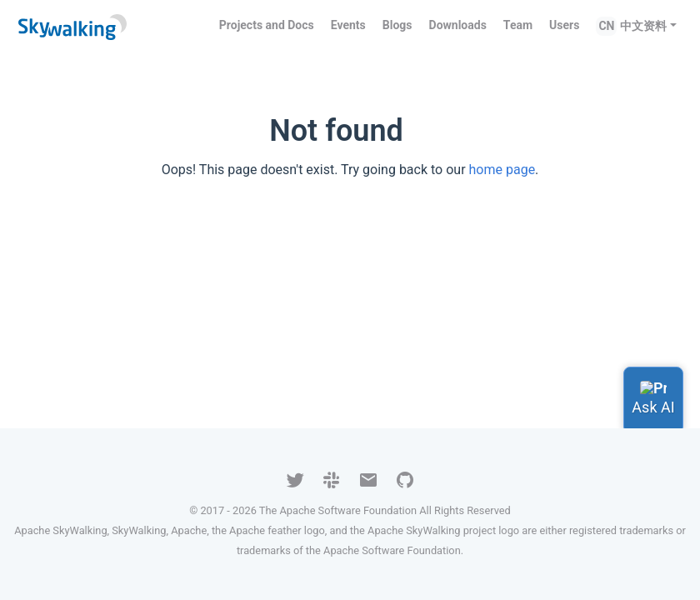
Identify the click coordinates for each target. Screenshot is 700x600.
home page (502, 170)
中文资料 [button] (643, 26)
